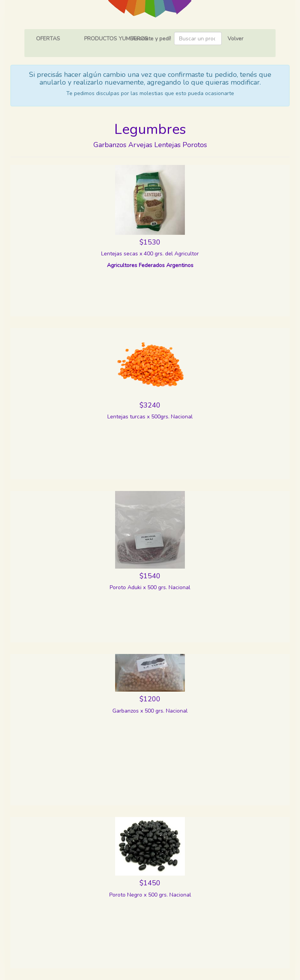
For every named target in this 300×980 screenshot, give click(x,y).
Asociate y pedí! (151, 39)
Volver (235, 39)
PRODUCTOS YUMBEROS (116, 39)
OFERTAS (48, 39)
